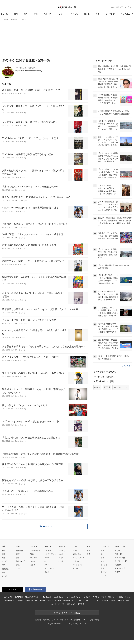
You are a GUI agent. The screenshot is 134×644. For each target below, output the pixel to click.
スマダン (76, 551)
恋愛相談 (67, 600)
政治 (4, 558)
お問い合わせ (94, 620)
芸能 (36, 14)
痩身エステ (71, 604)
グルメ (47, 565)
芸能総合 (20, 551)
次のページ (45, 526)
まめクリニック (59, 597)
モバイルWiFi (40, 600)
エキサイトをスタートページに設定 (67, 613)
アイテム (96, 597)
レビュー (48, 551)
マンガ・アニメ (50, 554)
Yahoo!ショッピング (121, 387)
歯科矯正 (121, 600)
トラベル (76, 561)
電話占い (111, 597)
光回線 (20, 600)
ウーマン (81, 600)
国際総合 (5, 569)
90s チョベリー (78, 565)
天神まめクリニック (74, 597)
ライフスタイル (78, 558)
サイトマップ (120, 568)
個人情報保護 (75, 620)
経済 (4, 554)
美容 (128, 600)
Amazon (97, 387)
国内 (16, 14)
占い (74, 600)
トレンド (61, 14)
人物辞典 (118, 565)
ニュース (4, 14)
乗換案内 (105, 600)
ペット (61, 561)
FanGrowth (47, 597)
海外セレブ (20, 561)
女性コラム (77, 554)
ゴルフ (33, 561)
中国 (4, 572)
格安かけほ (29, 600)
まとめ (5, 561)
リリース (118, 551)
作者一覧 (118, 554)
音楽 (18, 558)
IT (45, 561)
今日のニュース (127, 14)
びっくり (62, 551)
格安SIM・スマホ (123, 597)
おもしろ (74, 14)
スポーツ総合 (35, 551)
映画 (18, 554)
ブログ (104, 597)
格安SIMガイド (10, 600)
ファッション (49, 568)
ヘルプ (117, 572)
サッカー (34, 558)
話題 (88, 554)
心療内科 (87, 597)
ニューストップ (117, 7)
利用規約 (47, 620)
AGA (63, 604)
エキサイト (129, 7)
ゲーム (47, 558)
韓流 (18, 565)
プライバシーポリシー (60, 620)
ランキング (110, 14)
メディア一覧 (120, 558)
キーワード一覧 (121, 561)
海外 (26, 14)
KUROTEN (19, 597)
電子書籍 (81, 604)
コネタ (61, 554)
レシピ (89, 600)
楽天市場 (107, 387)
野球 (32, 554)
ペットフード (55, 604)
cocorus (50, 600)
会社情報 (38, 620)
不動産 (113, 600)
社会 (4, 551)
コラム (87, 14)
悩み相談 (58, 600)
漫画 (98, 14)
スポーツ (47, 14)
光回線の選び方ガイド (33, 597)
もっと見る (127, 366)
